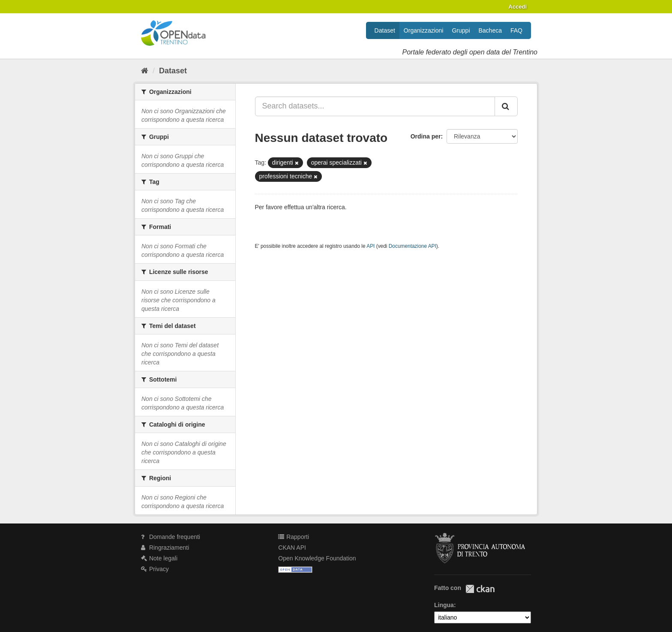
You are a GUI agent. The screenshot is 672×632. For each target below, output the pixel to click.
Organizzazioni (424, 30)
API (370, 246)
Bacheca (490, 30)
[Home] (145, 71)
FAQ (516, 30)
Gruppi (461, 30)
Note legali (159, 558)
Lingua (444, 605)
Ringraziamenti (165, 548)
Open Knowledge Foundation (317, 558)
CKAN (480, 589)
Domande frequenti (171, 537)
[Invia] (506, 106)
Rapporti (294, 537)
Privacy (155, 569)
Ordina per (426, 136)
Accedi (517, 7)
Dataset (385, 30)
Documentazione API (412, 246)
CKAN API (292, 548)
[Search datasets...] (375, 106)
